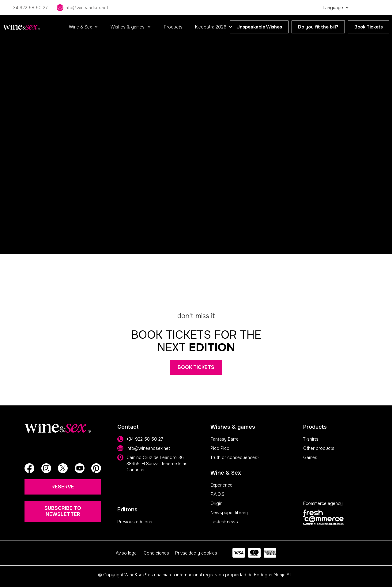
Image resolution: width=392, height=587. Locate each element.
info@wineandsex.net (148, 448)
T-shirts (311, 439)
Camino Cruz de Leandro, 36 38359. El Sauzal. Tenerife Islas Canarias (157, 464)
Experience (221, 485)
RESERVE (63, 487)
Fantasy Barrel (225, 439)
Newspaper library (229, 513)
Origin (216, 503)
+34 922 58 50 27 (145, 439)
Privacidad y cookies (196, 553)
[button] (83, 27)
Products (173, 27)
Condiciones (156, 553)
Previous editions (135, 522)
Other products (319, 448)
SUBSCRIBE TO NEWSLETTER (63, 511)
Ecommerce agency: (323, 503)
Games (310, 457)
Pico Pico (220, 448)
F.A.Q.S (217, 494)
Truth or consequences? (235, 457)
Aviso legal (127, 553)
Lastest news (224, 522)
